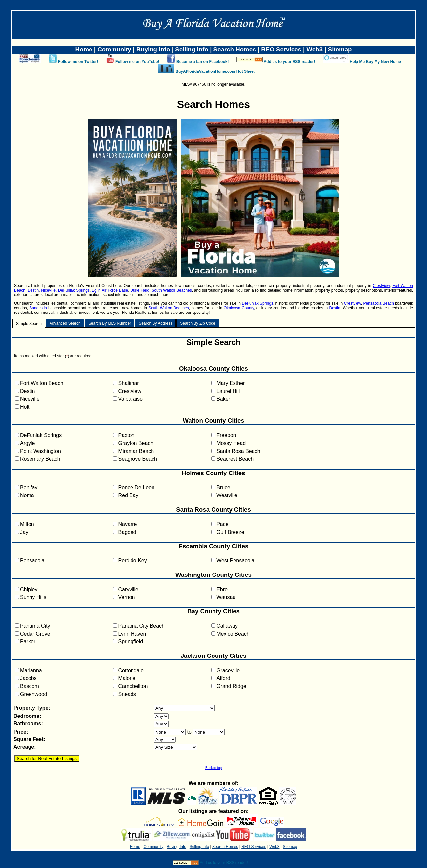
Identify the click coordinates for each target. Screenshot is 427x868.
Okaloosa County (239, 308)
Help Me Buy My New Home (375, 62)
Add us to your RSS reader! (289, 62)
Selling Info (192, 49)
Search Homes (235, 49)
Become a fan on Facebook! (203, 62)
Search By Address (155, 323)
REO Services (281, 49)
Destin (33, 290)
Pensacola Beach (378, 303)
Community (114, 49)
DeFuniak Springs (74, 290)
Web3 (315, 49)
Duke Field (140, 290)
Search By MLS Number (110, 323)
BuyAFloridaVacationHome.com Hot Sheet (215, 71)
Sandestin (38, 308)
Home (84, 49)
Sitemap (340, 49)
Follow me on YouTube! (137, 62)
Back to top (213, 768)
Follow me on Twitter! (78, 62)
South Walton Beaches (172, 290)
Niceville (48, 290)
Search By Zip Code (198, 323)
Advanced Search (65, 323)
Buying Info (153, 49)
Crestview (381, 286)
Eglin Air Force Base (110, 290)
